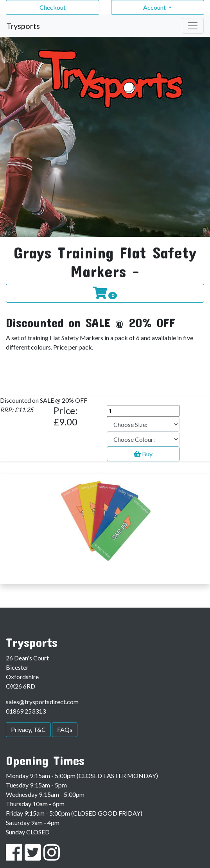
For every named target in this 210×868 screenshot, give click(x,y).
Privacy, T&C (28, 729)
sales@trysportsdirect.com (42, 702)
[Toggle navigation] (193, 26)
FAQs (65, 729)
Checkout (53, 7)
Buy (143, 454)
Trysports (23, 26)
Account (155, 7)
